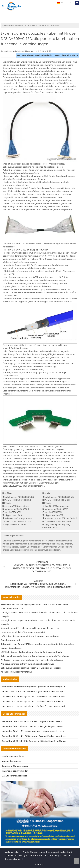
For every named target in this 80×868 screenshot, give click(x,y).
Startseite (30, 26)
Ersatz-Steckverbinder (34, 852)
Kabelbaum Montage (48, 26)
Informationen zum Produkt (44, 856)
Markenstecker (12, 852)
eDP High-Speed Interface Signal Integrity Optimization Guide (31, 652)
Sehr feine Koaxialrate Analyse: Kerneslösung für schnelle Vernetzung (35, 656)
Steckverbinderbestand (60, 852)
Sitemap (39, 864)
